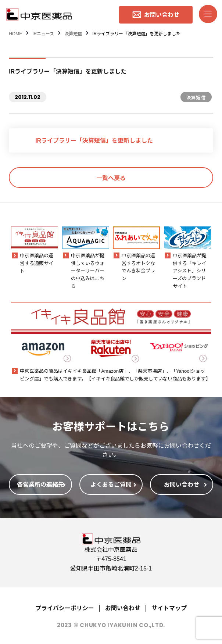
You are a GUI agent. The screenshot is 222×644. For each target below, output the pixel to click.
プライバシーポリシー (65, 608)
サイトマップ (169, 608)
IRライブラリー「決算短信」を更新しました (94, 140)
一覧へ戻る (111, 178)
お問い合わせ (123, 608)
